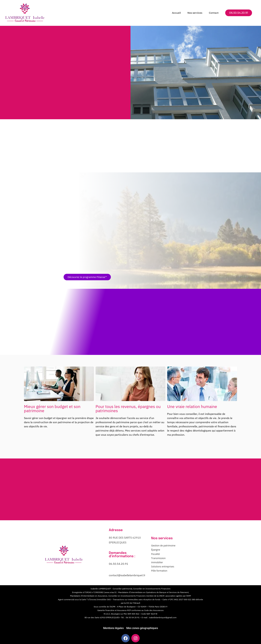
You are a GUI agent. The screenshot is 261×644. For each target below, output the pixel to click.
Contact (214, 13)
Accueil (176, 13)
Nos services (195, 13)
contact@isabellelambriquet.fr (127, 575)
